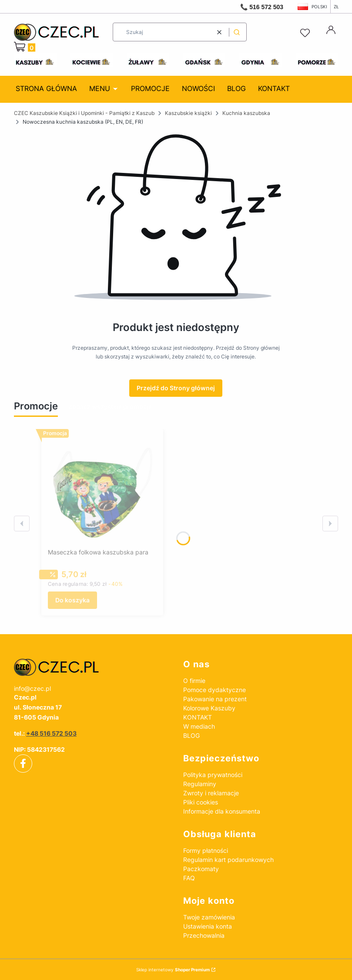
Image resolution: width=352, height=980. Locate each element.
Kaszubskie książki (188, 113)
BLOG (191, 735)
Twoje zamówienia (209, 917)
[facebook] (23, 764)
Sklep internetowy (173, 970)
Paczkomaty (201, 869)
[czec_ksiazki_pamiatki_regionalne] (92, 667)
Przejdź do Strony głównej (176, 388)
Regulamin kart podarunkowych (228, 860)
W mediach (199, 726)
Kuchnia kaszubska (246, 113)
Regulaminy (200, 784)
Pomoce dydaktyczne (215, 690)
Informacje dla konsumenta (222, 811)
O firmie (194, 681)
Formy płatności (206, 850)
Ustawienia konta (208, 926)
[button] (237, 32)
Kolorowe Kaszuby (209, 708)
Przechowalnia (204, 935)
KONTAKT (198, 717)
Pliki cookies (201, 802)
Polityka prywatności (213, 775)
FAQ (189, 878)
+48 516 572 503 (51, 733)
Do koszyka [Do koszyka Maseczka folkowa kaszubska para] (72, 600)
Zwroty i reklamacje (211, 793)
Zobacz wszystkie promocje (110, 407)
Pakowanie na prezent (215, 699)
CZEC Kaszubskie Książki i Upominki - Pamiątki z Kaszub (84, 113)
